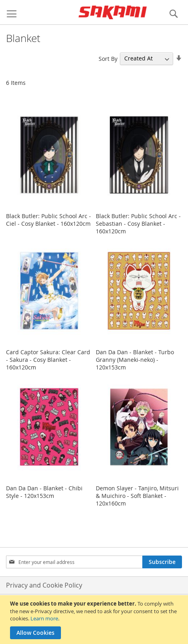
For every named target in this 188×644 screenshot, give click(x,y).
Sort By (108, 58)
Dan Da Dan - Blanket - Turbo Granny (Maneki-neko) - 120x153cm (135, 360)
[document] (95, 620)
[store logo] (113, 12)
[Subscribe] (162, 562)
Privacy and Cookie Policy (44, 585)
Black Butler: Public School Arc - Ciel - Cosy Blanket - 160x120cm (49, 220)
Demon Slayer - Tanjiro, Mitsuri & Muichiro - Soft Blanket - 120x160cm (137, 496)
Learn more (44, 618)
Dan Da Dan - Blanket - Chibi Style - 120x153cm (44, 492)
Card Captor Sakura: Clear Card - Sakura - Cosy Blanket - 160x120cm (48, 360)
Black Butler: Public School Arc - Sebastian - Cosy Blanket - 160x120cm (138, 224)
